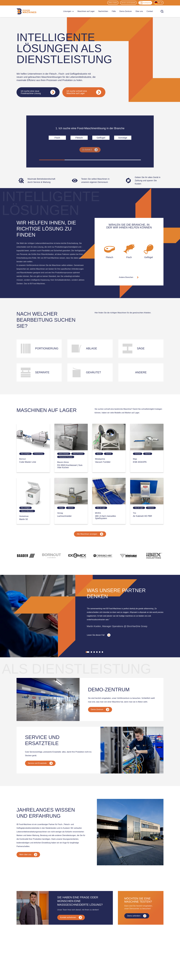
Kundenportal (145, 3)
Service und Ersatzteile (128, 3)
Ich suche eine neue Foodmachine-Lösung (38, 92)
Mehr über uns (28, 855)
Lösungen (69, 11)
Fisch (57, 138)
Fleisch (79, 138)
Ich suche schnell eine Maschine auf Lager (84, 92)
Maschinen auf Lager (86, 11)
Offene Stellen (113, 3)
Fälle (114, 11)
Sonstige (123, 138)
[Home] (26, 11)
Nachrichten (103, 11)
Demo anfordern (137, 916)
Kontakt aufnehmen (71, 917)
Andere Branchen (129, 277)
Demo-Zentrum (126, 11)
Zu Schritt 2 (90, 150)
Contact (150, 11)
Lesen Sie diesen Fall (99, 635)
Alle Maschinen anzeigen (90, 534)
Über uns (139, 11)
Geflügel (101, 138)
